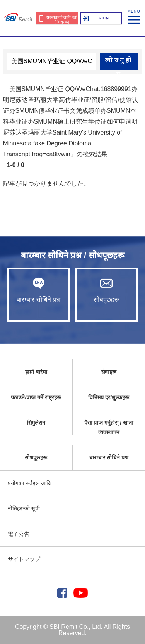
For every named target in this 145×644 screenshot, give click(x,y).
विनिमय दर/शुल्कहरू (109, 397)
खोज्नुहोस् (119, 63)
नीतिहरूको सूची (24, 508)
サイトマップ (24, 559)
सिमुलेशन (36, 423)
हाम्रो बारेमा (36, 372)
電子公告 (19, 534)
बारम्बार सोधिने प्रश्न (39, 290)
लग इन (104, 18)
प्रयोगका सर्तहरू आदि (29, 483)
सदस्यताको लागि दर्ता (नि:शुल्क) (62, 20)
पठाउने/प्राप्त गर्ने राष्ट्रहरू (36, 397)
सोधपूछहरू (106, 290)
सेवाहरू (109, 372)
